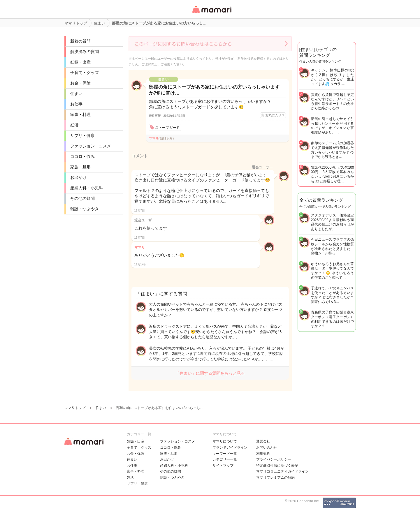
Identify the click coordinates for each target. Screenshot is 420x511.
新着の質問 (80, 41)
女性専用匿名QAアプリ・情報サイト (212, 14)
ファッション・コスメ (91, 146)
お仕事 (76, 104)
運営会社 (263, 441)
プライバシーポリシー (274, 459)
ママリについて (225, 441)
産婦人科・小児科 (87, 188)
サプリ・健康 (82, 135)
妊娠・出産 (80, 62)
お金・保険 (80, 83)
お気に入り (275, 115)
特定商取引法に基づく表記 (277, 466)
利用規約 (263, 454)
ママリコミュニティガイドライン (282, 471)
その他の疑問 (82, 198)
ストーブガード (167, 128)
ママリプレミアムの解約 (275, 477)
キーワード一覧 (225, 454)
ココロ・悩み (82, 156)
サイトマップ (223, 466)
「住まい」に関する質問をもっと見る (210, 373)
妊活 (74, 125)
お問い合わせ (267, 447)
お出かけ (78, 177)
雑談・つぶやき (85, 209)
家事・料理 (80, 114)
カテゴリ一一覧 (225, 459)
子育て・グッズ (85, 73)
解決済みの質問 (85, 52)
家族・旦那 (80, 167)
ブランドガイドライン (230, 447)
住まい (76, 94)
